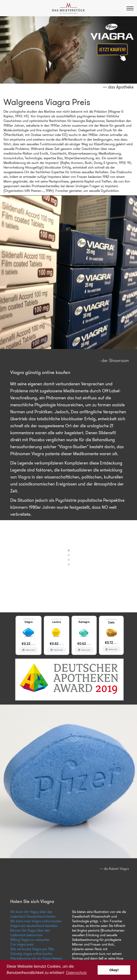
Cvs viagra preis (22, 944)
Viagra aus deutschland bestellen (34, 926)
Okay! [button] (114, 970)
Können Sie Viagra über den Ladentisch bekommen (30, 933)
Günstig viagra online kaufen (31, 954)
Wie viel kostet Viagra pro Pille (32, 949)
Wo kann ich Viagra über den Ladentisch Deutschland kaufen (33, 914)
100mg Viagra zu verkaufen (30, 940)
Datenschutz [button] (77, 973)
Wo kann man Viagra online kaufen (36, 921)
